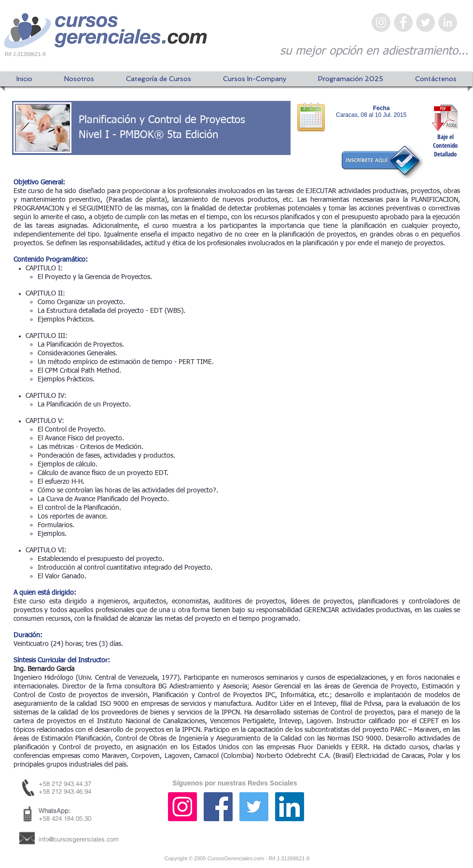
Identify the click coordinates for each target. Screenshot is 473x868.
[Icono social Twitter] (254, 807)
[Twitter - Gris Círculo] (425, 22)
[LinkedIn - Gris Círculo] (448, 22)
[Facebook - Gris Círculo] (403, 22)
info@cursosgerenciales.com (79, 839)
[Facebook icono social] (218, 807)
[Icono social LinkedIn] (290, 807)
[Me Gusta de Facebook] (408, 816)
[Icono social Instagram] (182, 807)
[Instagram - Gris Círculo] (381, 22)
